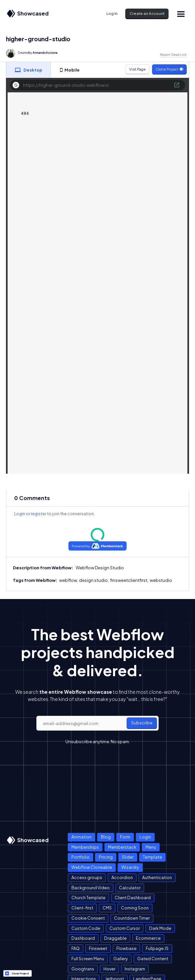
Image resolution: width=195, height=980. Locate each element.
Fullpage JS (157, 948)
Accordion (122, 877)
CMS (107, 908)
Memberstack (122, 847)
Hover (109, 969)
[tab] (28, 70)
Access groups (87, 877)
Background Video (91, 888)
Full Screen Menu (88, 959)
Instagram (135, 969)
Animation (81, 837)
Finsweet (98, 948)
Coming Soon (135, 908)
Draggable (115, 938)
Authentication (157, 877)
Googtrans (83, 969)
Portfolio (80, 857)
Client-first (82, 908)
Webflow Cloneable (92, 867)
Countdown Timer (132, 918)
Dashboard (83, 938)
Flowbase (126, 948)
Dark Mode (160, 928)
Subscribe (142, 723)
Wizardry (130, 867)
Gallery (121, 959)
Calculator (130, 888)
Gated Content (153, 959)
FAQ (76, 948)
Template (152, 857)
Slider (128, 857)
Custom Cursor (125, 928)
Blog (106, 837)
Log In (112, 13)
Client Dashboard (133, 898)
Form (125, 837)
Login (20, 514)
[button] (181, 14)
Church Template (88, 898)
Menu (151, 847)
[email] (97, 723)
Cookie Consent (88, 918)
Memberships (85, 847)
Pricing (106, 857)
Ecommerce (148, 938)
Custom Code (86, 928)
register (39, 514)
